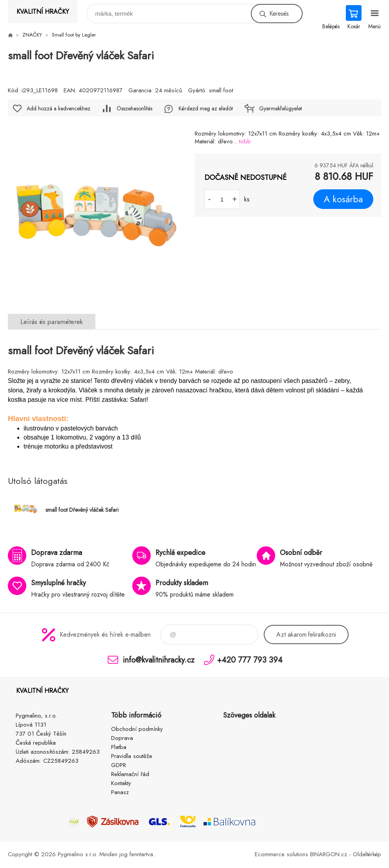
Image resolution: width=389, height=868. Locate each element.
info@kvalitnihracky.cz (159, 660)
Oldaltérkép (367, 854)
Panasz (120, 792)
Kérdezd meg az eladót (206, 108)
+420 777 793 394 (250, 660)
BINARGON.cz (329, 854)
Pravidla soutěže (132, 756)
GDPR (119, 765)
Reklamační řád (130, 774)
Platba (119, 747)
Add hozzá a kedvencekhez (58, 108)
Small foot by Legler (74, 35)
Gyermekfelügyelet (280, 108)
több (245, 141)
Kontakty (121, 783)
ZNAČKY (32, 35)
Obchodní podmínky (137, 729)
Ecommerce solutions (281, 854)
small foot (221, 90)
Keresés (279, 14)
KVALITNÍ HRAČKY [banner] (43, 12)
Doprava (122, 738)
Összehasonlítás (134, 108)
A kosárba (343, 199)
